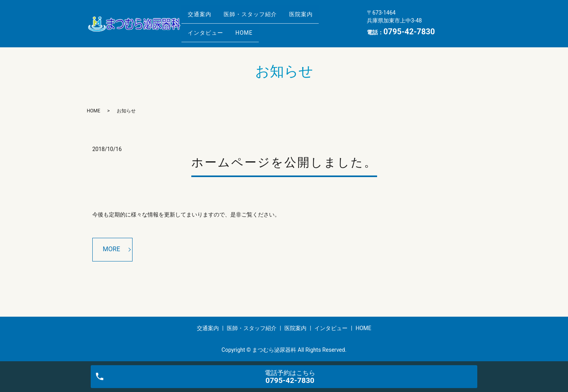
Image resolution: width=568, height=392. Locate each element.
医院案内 (312, 17)
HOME (250, 29)
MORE (112, 249)
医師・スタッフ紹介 (257, 17)
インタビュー (207, 29)
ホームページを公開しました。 (284, 162)
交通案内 (202, 17)
